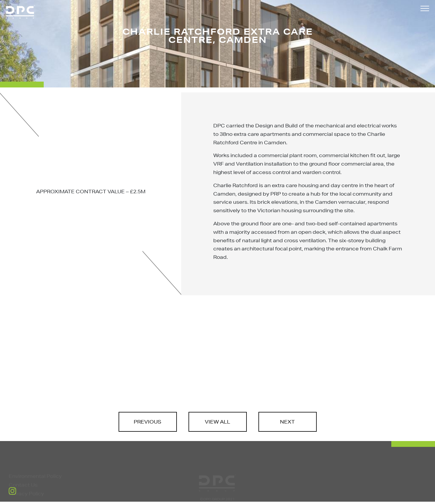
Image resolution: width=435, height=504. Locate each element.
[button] (425, 9)
